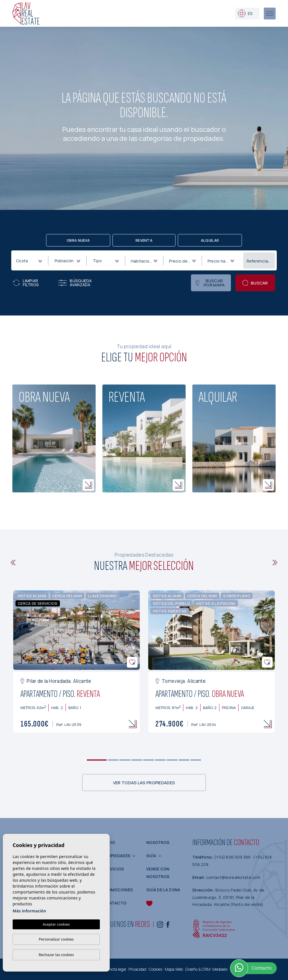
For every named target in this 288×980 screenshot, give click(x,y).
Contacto (114, 903)
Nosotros (158, 842)
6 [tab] (160, 760)
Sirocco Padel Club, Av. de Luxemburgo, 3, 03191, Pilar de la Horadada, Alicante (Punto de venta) (228, 897)
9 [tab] (196, 760)
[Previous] (13, 563)
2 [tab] (113, 760)
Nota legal (117, 969)
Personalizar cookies (56, 939)
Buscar (255, 283)
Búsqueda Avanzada (75, 283)
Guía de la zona (163, 890)
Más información (29, 911)
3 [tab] (125, 760)
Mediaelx (220, 969)
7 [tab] (172, 760)
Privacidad (137, 969)
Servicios (113, 869)
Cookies (156, 969)
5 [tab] (149, 760)
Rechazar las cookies (56, 955)
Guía (151, 856)
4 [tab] (137, 760)
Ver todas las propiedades (144, 783)
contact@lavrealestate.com (233, 877)
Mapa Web (174, 969)
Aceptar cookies (56, 924)
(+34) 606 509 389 (233, 857)
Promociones (118, 890)
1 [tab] (97, 760)
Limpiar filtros (26, 283)
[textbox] (30, 261)
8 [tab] (184, 760)
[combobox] (29, 260)
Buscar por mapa (210, 283)
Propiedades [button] (116, 856)
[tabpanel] (76, 662)
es (245, 13)
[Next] (275, 563)
